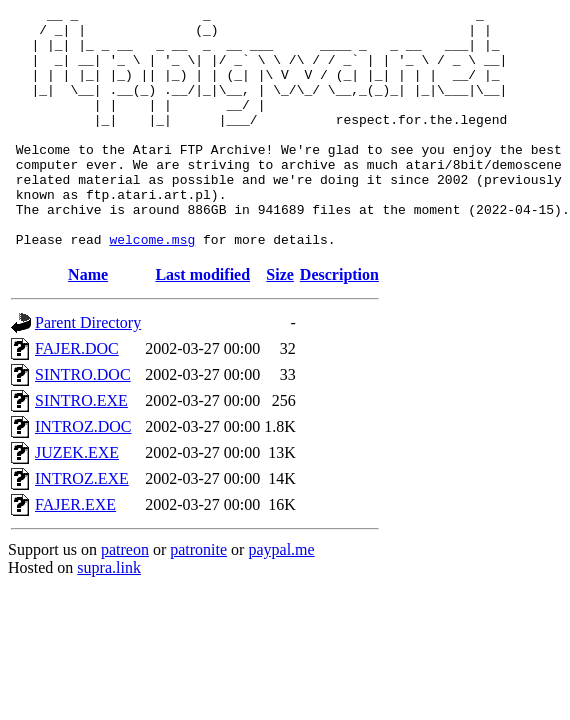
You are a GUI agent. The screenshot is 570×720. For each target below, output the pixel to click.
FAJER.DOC (77, 396)
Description (339, 322)
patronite (198, 597)
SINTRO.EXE (81, 448)
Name (88, 322)
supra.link (109, 615)
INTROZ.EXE (82, 526)
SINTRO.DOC (83, 422)
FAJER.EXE (75, 552)
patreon (125, 597)
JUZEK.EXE (77, 500)
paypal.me (281, 597)
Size (280, 322)
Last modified (202, 322)
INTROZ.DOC (83, 474)
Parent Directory (88, 370)
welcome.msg (152, 287)
